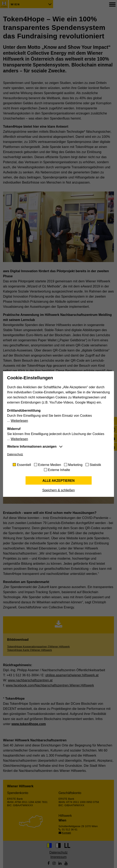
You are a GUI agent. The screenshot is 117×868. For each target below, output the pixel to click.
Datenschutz (15, 454)
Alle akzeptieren (58, 481)
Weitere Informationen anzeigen (32, 447)
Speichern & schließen (58, 490)
